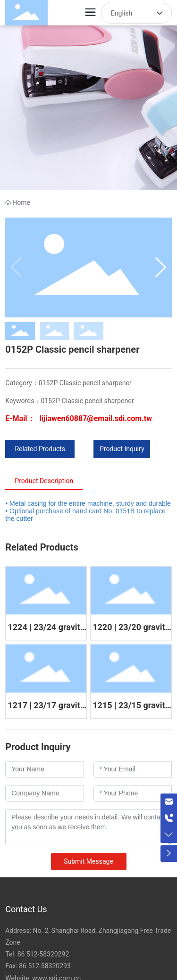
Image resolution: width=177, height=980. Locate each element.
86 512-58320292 (43, 954)
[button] (161, 267)
